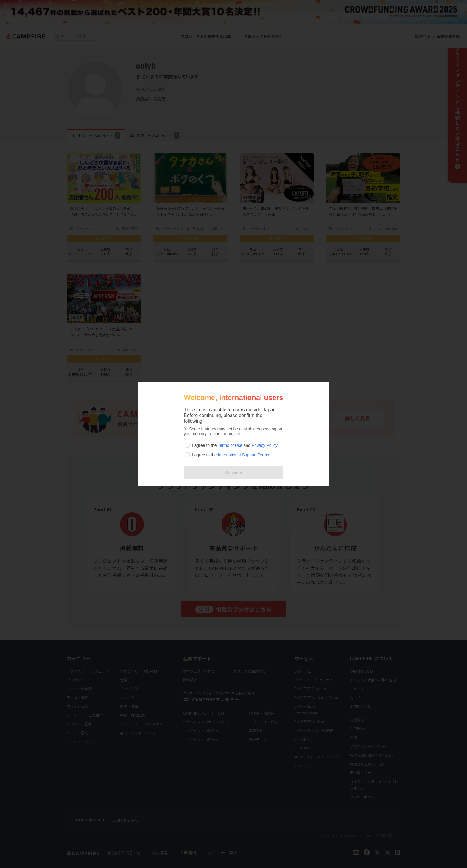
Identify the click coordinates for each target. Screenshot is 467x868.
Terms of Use (230, 445)
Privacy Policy (264, 445)
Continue (233, 472)
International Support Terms (243, 455)
